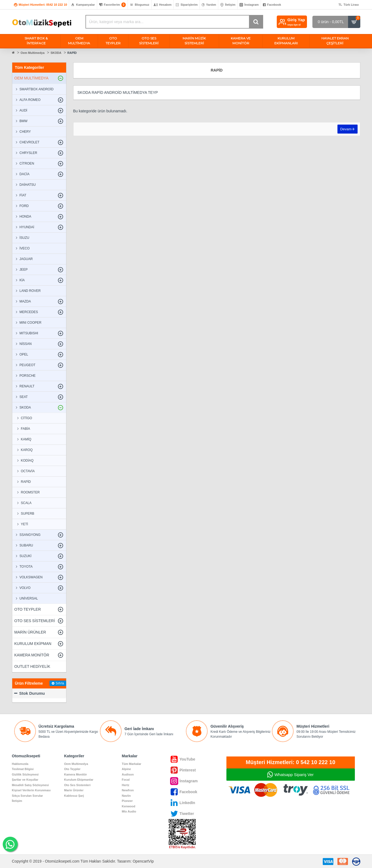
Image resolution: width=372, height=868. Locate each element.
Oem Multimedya (33, 53)
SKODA (56, 53)
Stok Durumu (32, 693)
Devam (345, 130)
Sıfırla (60, 683)
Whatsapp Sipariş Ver (294, 775)
